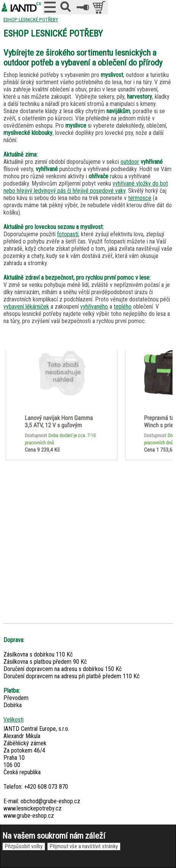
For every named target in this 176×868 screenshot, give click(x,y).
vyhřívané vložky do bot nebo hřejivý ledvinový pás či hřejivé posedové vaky (86, 187)
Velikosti (13, 720)
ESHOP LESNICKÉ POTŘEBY (31, 19)
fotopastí (68, 234)
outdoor (130, 162)
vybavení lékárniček (26, 307)
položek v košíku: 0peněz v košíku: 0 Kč (100, 7)
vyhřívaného (94, 307)
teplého (123, 307)
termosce (140, 198)
